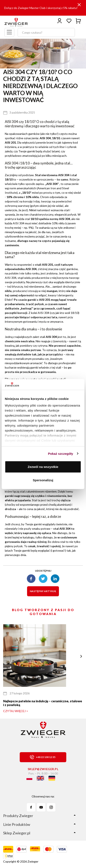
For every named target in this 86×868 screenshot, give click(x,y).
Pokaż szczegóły (61, 454)
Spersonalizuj (43, 480)
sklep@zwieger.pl (43, 769)
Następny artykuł (43, 591)
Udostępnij (43, 571)
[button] (81, 656)
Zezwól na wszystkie (43, 467)
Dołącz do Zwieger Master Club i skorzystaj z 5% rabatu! (41, 8)
